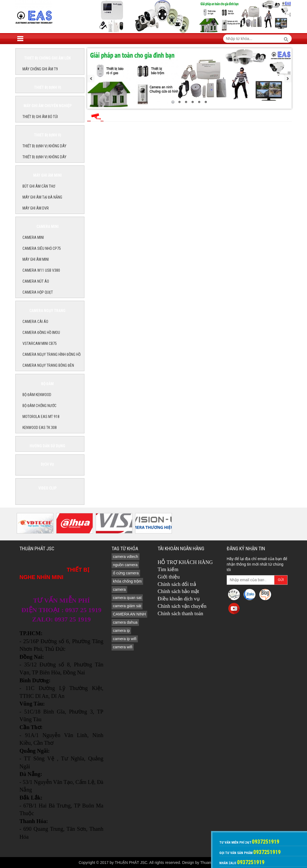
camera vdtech (126, 557)
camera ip (121, 631)
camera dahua (125, 622)
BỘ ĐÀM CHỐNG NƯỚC (39, 406)
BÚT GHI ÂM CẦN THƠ (39, 186)
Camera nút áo (36, 281)
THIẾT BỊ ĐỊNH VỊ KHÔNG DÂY (44, 146)
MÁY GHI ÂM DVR (36, 208)
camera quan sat (127, 598)
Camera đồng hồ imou (41, 333)
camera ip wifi (125, 639)
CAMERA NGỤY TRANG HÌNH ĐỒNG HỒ (52, 354)
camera (119, 589)
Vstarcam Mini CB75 (40, 343)
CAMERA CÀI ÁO (35, 322)
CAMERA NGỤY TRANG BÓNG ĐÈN (48, 365)
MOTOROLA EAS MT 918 (41, 417)
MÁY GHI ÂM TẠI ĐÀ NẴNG (42, 197)
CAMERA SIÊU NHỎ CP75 (42, 248)
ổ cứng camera (126, 573)
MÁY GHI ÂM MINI (36, 259)
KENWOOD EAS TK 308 (40, 428)
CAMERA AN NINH (129, 614)
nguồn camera (125, 565)
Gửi (281, 580)
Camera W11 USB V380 (41, 270)
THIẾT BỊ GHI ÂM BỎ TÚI (40, 117)
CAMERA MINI (33, 237)
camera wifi (123, 647)
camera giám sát (127, 606)
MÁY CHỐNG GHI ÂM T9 (40, 69)
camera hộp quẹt (38, 292)
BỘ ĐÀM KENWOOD (37, 395)
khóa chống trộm (127, 581)
